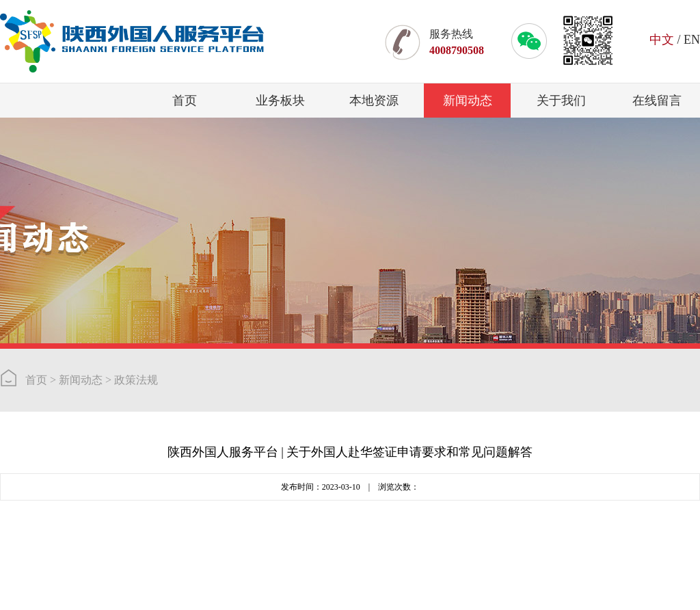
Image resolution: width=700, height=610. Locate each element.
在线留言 (657, 101)
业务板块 (280, 101)
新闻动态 (468, 101)
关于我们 (561, 101)
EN (692, 40)
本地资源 (374, 101)
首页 (185, 101)
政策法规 (136, 380)
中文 (662, 40)
